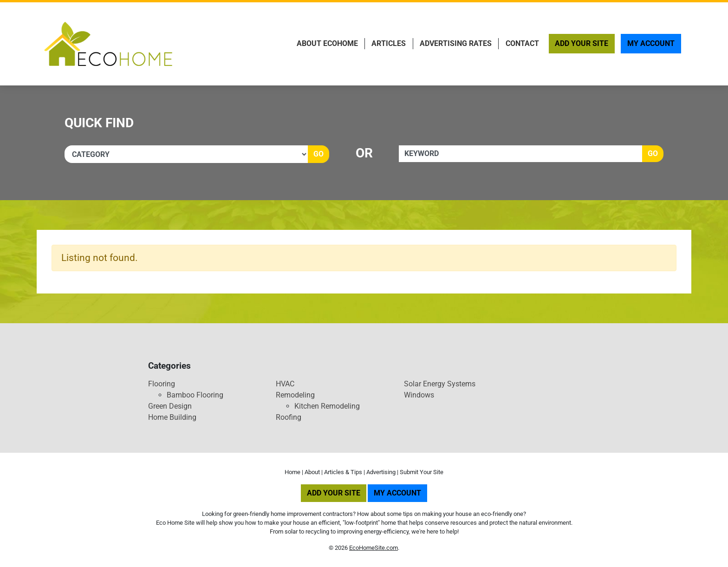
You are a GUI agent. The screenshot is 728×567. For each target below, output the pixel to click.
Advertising (381, 472)
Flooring (162, 384)
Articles (389, 43)
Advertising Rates (456, 43)
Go (318, 154)
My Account (651, 43)
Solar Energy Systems (440, 384)
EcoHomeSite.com (374, 548)
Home (292, 472)
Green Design (170, 406)
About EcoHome (327, 43)
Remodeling (295, 395)
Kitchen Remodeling (327, 406)
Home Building (172, 417)
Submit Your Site (422, 472)
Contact (522, 43)
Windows (419, 395)
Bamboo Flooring (195, 395)
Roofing (289, 417)
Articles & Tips (343, 472)
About (312, 472)
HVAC (285, 384)
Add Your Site (582, 43)
